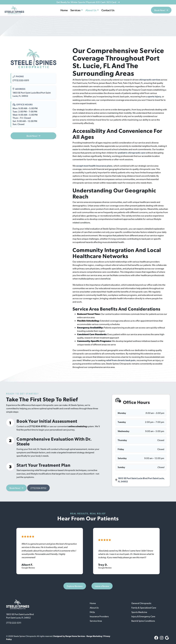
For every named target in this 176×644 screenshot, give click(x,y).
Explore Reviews (75, 586)
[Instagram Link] (162, 638)
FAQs (92, 612)
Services (75, 10)
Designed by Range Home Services (69, 636)
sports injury (154, 96)
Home (64, 10)
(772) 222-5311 (21, 80)
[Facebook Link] (156, 638)
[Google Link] (167, 638)
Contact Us (108, 10)
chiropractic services (150, 80)
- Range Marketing (94, 636)
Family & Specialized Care (144, 608)
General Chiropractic (141, 603)
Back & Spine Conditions (143, 621)
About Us (91, 10)
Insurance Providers (99, 616)
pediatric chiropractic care (132, 153)
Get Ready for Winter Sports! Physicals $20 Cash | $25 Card (88, 2)
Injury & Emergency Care (143, 616)
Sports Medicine (139, 612)
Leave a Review (102, 586)
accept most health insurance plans (94, 166)
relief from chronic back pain (121, 360)
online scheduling (78, 426)
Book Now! (161, 10)
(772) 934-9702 (38, 426)
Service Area (96, 621)
